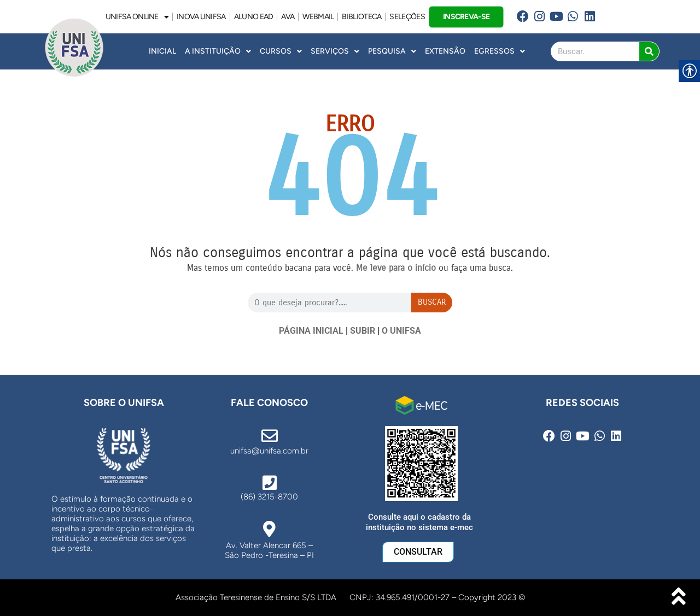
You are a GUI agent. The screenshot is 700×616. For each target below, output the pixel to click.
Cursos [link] (281, 51)
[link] (523, 17)
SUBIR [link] (363, 331)
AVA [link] (288, 17)
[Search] (649, 51)
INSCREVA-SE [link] (466, 16)
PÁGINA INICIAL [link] (311, 331)
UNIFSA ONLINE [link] (137, 17)
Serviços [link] (335, 51)
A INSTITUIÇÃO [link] (218, 51)
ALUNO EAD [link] (254, 17)
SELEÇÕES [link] (407, 17)
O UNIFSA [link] (401, 331)
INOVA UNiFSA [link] (201, 17)
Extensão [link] (445, 51)
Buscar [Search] (432, 302)
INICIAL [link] (162, 51)
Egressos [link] (500, 51)
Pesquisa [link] (392, 51)
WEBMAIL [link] (318, 17)
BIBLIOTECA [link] (361, 17)
